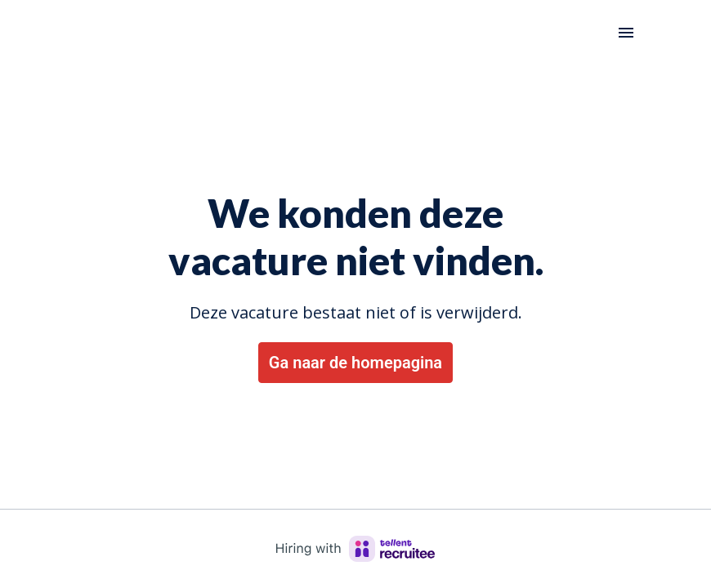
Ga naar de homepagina (355, 363)
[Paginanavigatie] (626, 33)
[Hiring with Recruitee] (355, 549)
